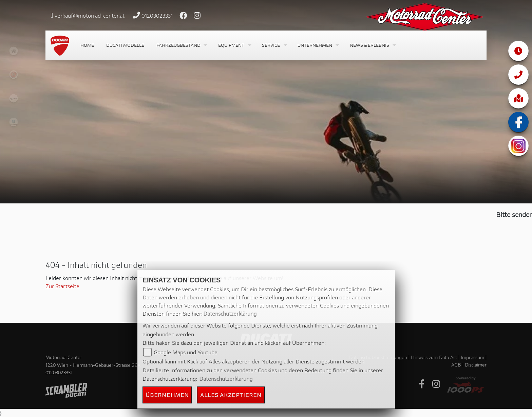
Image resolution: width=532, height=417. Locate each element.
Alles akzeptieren (231, 395)
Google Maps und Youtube (186, 352)
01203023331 (157, 15)
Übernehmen (167, 395)
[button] (181, 45)
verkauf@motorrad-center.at (90, 15)
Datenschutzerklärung (230, 313)
